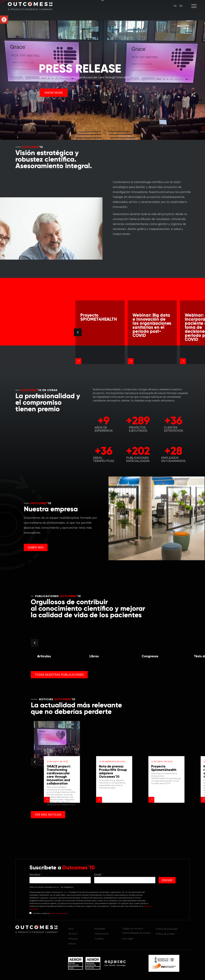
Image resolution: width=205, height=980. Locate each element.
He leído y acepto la (50, 913)
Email (99, 875)
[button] (194, 6)
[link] (4, 20)
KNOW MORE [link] (54, 93)
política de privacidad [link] (59, 913)
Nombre (36, 875)
